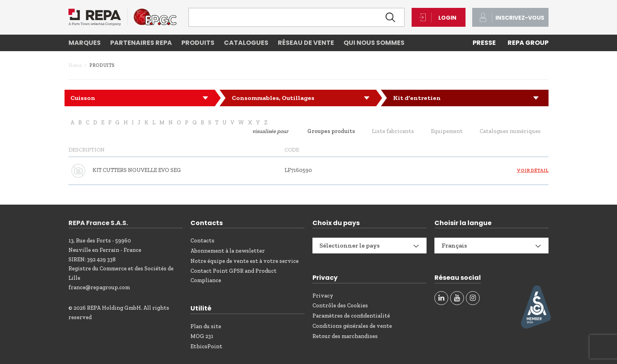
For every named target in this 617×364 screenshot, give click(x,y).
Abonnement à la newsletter (228, 251)
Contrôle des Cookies (340, 306)
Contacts (202, 241)
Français (454, 245)
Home (75, 65)
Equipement (447, 131)
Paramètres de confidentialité (351, 316)
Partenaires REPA (141, 43)
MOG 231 (202, 336)
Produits (198, 43)
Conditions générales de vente (352, 326)
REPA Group (528, 43)
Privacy (323, 296)
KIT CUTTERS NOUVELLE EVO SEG (137, 170)
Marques (85, 43)
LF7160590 (298, 170)
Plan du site (206, 326)
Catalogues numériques (510, 131)
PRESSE (484, 43)
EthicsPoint (206, 346)
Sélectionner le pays (350, 245)
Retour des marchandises (345, 336)
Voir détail (533, 170)
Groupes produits (331, 131)
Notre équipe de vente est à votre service (245, 261)
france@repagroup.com (99, 287)
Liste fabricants (393, 131)
